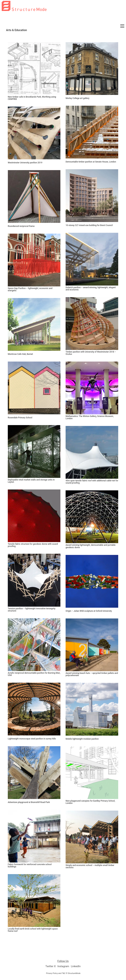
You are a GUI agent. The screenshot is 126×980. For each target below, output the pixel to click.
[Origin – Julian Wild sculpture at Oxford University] (92, 581)
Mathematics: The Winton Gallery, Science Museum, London (90, 417)
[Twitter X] (50, 966)
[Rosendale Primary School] (34, 388)
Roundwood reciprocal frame (21, 226)
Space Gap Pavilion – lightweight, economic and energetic (30, 290)
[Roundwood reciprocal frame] (34, 196)
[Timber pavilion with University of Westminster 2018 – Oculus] (92, 324)
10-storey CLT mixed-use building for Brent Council (89, 225)
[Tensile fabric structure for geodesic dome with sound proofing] (34, 516)
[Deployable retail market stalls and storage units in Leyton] (34, 451)
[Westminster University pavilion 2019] (34, 133)
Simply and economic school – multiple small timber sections (90, 866)
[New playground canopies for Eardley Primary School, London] (92, 773)
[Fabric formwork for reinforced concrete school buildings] (34, 836)
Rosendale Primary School (20, 418)
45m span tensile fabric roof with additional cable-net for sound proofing (92, 482)
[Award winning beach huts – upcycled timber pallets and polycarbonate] (92, 645)
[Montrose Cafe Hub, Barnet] (34, 324)
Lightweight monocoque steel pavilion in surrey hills (32, 739)
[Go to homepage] (24, 23)
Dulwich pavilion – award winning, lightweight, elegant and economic (91, 289)
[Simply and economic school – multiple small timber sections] (92, 837)
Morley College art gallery (77, 98)
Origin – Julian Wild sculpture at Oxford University (89, 611)
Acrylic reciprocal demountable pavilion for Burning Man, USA (34, 674)
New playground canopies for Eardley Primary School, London (90, 802)
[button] (122, 26)
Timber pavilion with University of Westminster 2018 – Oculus (91, 353)
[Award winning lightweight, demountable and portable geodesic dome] (92, 517)
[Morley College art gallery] (92, 69)
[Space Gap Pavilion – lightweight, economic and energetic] (34, 260)
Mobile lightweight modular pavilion (82, 739)
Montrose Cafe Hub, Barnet (20, 354)
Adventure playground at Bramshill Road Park (29, 802)
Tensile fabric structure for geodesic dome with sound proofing (33, 545)
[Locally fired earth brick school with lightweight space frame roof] (34, 901)
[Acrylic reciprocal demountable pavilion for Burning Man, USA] (34, 645)
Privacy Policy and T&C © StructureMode (63, 973)
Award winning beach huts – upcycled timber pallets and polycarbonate (92, 674)
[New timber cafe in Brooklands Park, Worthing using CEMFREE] (34, 69)
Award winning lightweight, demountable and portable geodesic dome (91, 546)
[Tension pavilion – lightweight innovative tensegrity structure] (34, 580)
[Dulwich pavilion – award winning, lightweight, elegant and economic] (92, 259)
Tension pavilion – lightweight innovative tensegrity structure (32, 610)
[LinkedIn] (76, 966)
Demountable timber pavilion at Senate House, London (91, 162)
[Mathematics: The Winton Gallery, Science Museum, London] (92, 388)
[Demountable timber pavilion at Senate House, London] (92, 132)
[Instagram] (63, 966)
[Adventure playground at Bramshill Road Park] (34, 773)
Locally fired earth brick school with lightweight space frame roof (33, 930)
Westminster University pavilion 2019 (25, 163)
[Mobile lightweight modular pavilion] (92, 709)
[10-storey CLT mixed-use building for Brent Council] (92, 196)
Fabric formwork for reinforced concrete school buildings (30, 866)
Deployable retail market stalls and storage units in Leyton (31, 481)
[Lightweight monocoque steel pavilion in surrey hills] (34, 709)
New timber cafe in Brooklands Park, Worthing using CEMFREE (32, 98)
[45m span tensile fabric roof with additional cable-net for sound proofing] (92, 452)
